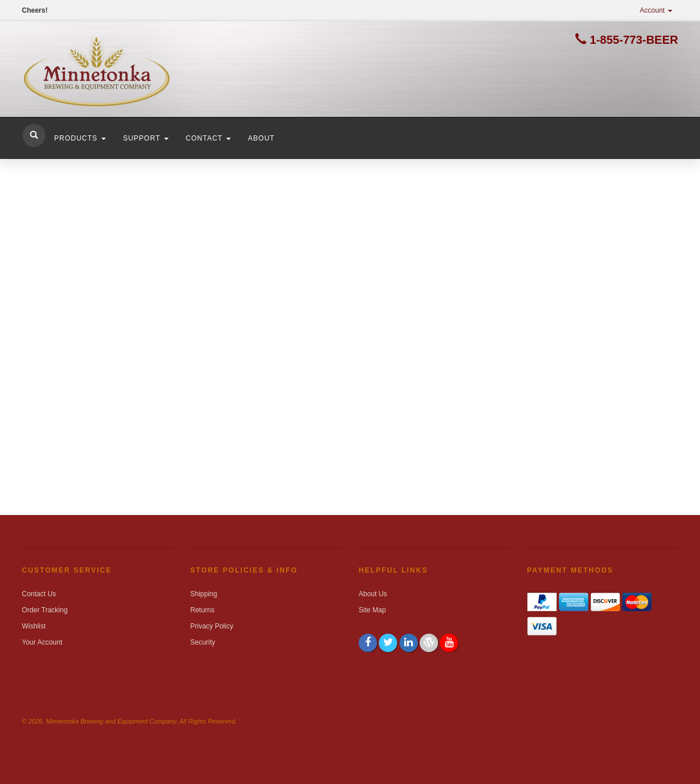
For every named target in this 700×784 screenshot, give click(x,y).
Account (656, 10)
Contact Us (39, 594)
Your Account (42, 642)
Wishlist (34, 626)
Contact (208, 138)
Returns (203, 610)
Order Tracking (45, 610)
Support (146, 138)
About (261, 138)
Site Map (372, 610)
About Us (373, 594)
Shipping (204, 594)
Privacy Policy (212, 626)
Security (203, 642)
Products (80, 138)
